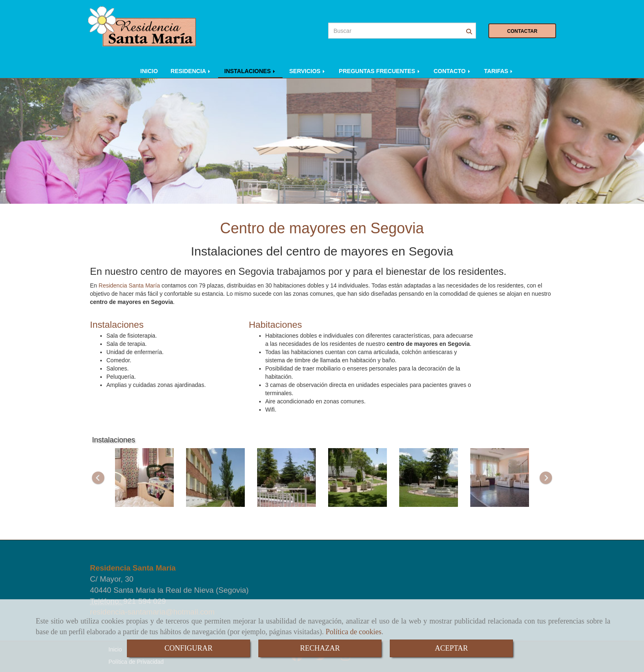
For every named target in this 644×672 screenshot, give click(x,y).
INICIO (149, 71)
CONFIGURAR (188, 648)
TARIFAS (499, 71)
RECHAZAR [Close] (320, 648)
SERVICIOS (308, 71)
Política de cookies (354, 632)
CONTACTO (453, 71)
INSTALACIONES (250, 71)
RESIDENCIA (191, 71)
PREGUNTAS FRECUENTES (380, 71)
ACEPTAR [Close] (452, 648)
